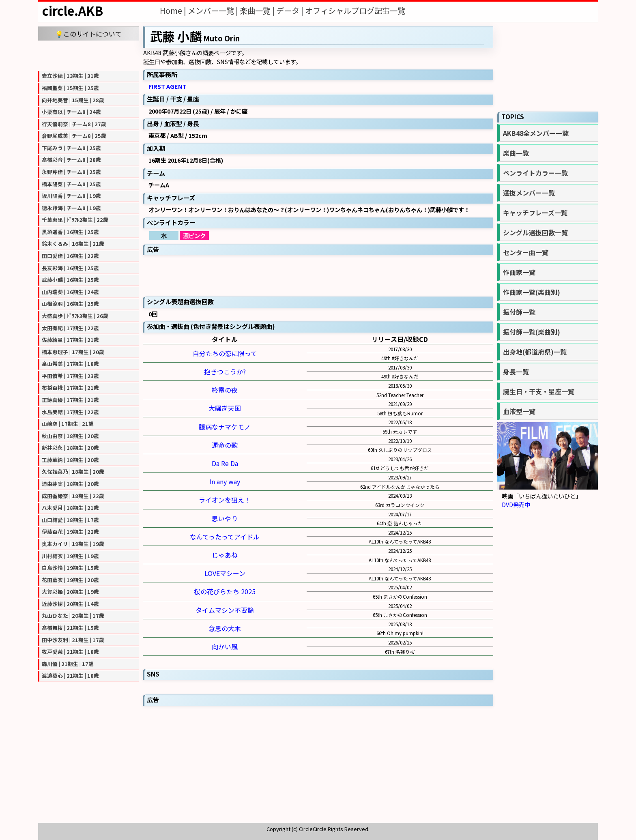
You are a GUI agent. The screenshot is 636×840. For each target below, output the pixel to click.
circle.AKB (73, 11)
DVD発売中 (516, 504)
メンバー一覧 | (214, 11)
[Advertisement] (88, 55)
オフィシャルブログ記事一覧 (355, 11)
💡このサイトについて (88, 34)
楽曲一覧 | (258, 11)
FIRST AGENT (168, 86)
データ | (291, 11)
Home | (174, 11)
